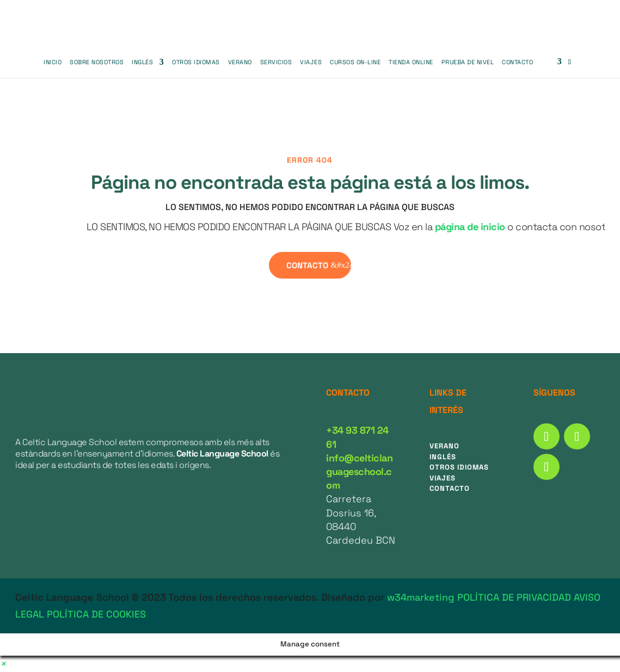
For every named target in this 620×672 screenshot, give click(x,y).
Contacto (517, 62)
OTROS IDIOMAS (196, 62)
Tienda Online (411, 62)
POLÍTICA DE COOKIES (96, 614)
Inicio (53, 62)
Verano (240, 62)
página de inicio (470, 227)
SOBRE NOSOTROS (97, 62)
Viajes (443, 478)
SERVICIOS (276, 62)
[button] (3, 664)
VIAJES (311, 62)
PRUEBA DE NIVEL (468, 62)
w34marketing (421, 597)
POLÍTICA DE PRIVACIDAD (514, 597)
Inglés (142, 62)
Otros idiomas (459, 467)
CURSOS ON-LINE (355, 62)
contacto (307, 265)
